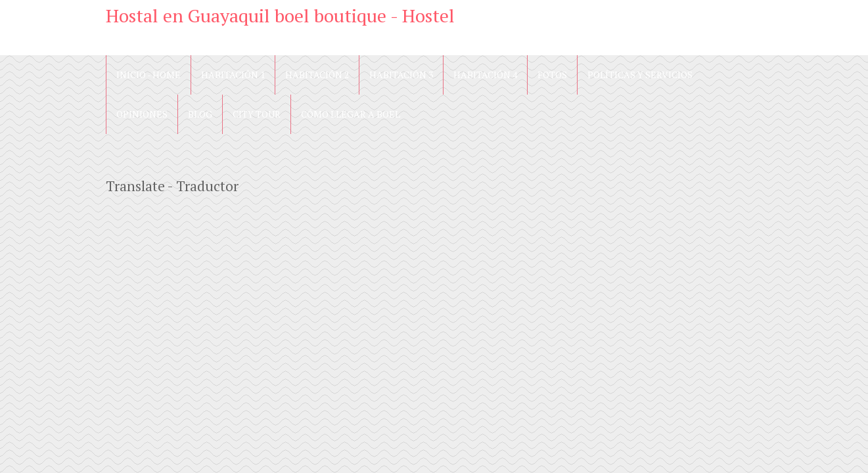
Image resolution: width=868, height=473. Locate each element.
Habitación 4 (485, 75)
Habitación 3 (401, 75)
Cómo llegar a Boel (351, 114)
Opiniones (142, 114)
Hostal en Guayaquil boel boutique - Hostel (280, 15)
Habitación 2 (317, 75)
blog (200, 114)
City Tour (257, 114)
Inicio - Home (148, 75)
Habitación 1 (233, 75)
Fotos (552, 75)
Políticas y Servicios (640, 75)
